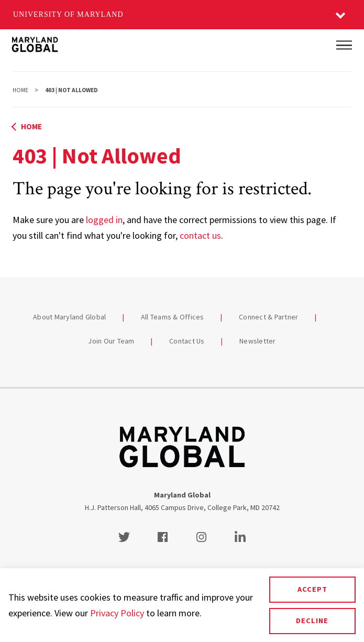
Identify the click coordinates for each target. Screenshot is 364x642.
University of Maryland (68, 14)
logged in (104, 220)
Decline (312, 621)
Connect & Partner (268, 317)
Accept (312, 589)
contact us (200, 235)
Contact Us (187, 341)
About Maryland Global (69, 317)
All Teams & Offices (173, 317)
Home (20, 90)
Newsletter (258, 341)
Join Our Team (111, 341)
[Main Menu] (344, 45)
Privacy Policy (117, 613)
